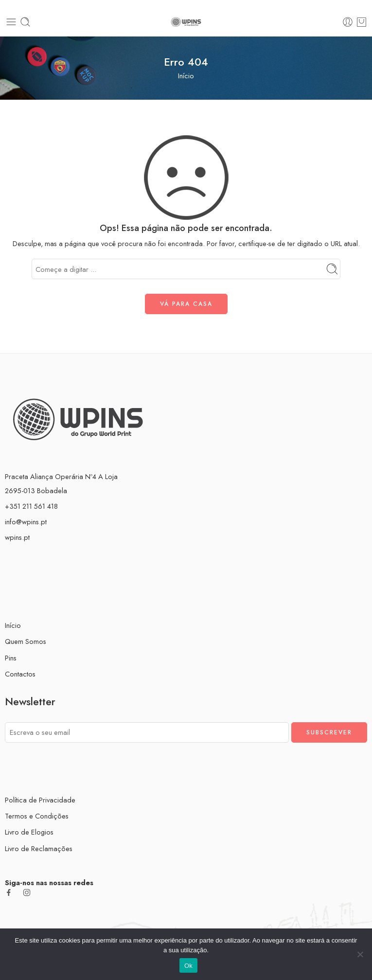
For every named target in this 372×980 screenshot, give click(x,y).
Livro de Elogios (29, 832)
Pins (11, 658)
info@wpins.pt (26, 522)
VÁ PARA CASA (186, 304)
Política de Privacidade (40, 800)
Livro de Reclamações (39, 848)
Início (186, 76)
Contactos (20, 674)
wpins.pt (17, 537)
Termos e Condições (37, 816)
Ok (188, 966)
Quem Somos (26, 641)
